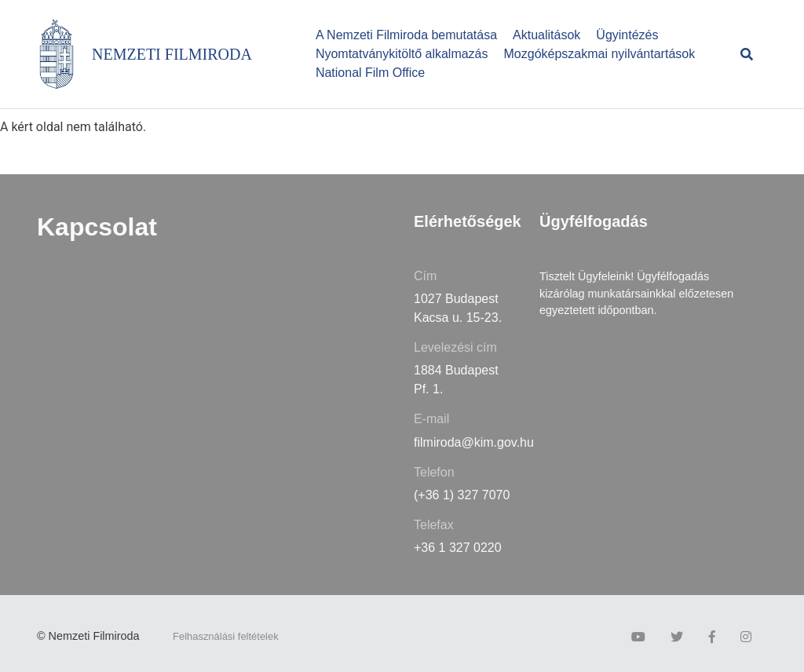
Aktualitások (546, 35)
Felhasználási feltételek (226, 636)
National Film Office (370, 73)
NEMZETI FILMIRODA (172, 54)
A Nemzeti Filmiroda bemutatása (406, 35)
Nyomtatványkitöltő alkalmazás (402, 54)
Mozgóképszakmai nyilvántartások (600, 54)
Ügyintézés (627, 35)
